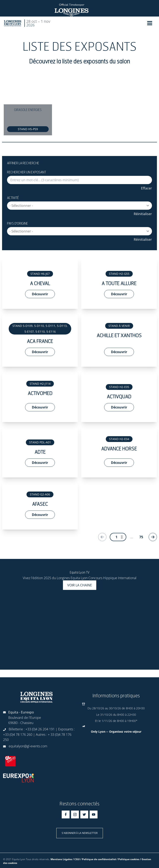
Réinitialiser (143, 214)
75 (141, 537)
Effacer (146, 188)
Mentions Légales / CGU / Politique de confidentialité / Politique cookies (95, 859)
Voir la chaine (80, 585)
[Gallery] (79, 107)
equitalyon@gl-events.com (28, 746)
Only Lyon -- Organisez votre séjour (116, 732)
